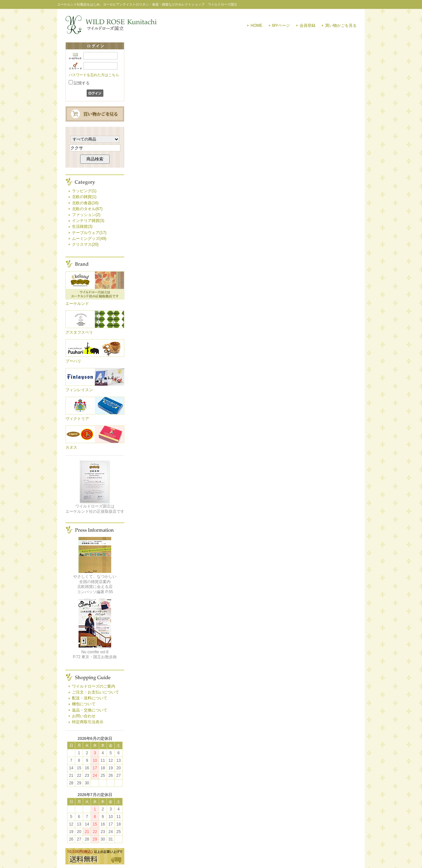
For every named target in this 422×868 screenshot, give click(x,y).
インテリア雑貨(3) (88, 221)
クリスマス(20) (85, 244)
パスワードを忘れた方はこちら (94, 75)
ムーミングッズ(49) (89, 239)
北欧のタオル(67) (87, 209)
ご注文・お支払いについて (96, 692)
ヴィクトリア (77, 419)
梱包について (84, 704)
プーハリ (73, 361)
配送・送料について (90, 698)
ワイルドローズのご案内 (94, 686)
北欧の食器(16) (85, 203)
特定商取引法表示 (88, 722)
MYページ (281, 25)
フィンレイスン (79, 390)
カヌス (71, 447)
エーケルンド (77, 304)
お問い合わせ (84, 716)
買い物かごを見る (341, 25)
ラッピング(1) (84, 191)
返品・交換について (90, 710)
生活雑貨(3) (82, 226)
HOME (256, 25)
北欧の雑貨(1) (84, 197)
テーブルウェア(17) (89, 233)
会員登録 (308, 25)
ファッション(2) (86, 215)
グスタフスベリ (79, 332)
